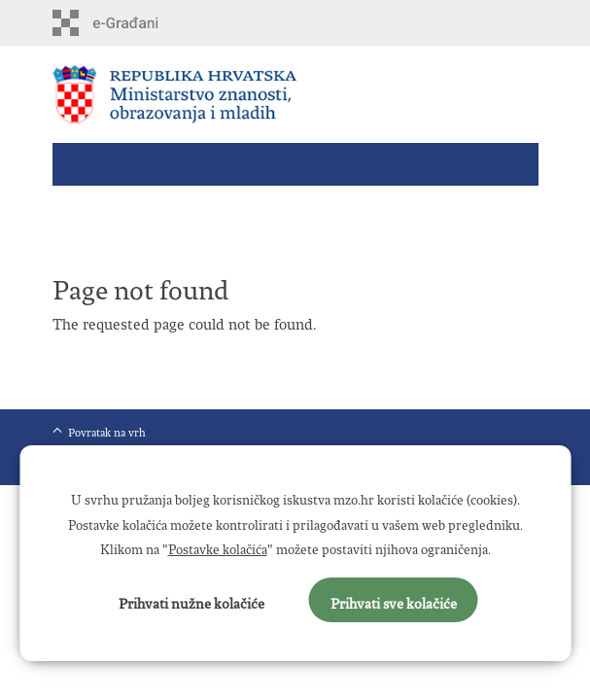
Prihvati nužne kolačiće (191, 600)
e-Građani (136, 23)
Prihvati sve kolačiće (394, 600)
